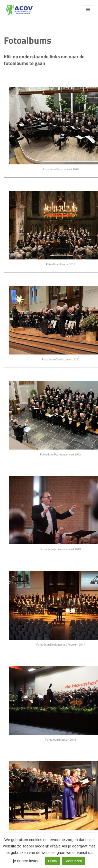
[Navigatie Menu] (88, 10)
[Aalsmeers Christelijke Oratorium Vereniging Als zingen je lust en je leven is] (19, 10)
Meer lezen (74, 861)
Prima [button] (52, 861)
